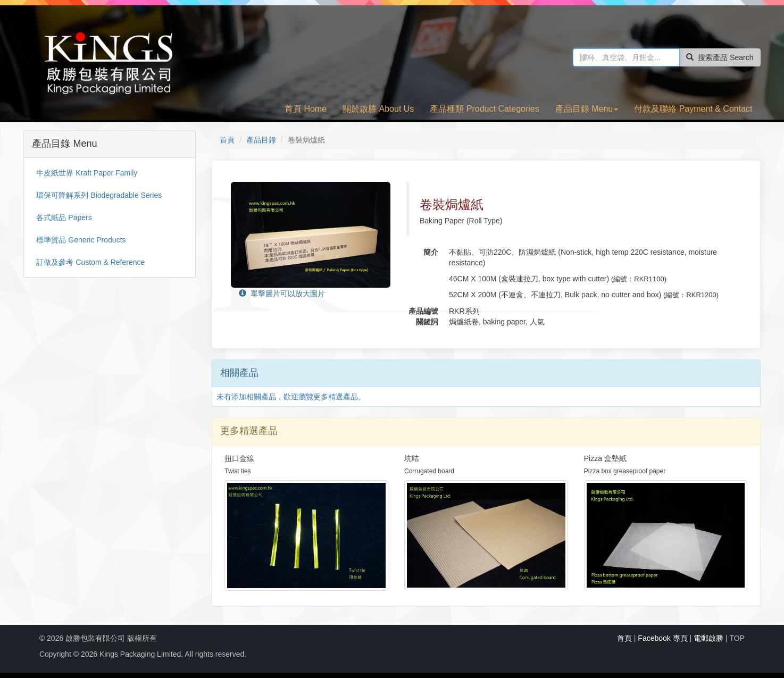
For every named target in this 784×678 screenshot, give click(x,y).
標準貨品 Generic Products (81, 240)
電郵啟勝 (708, 638)
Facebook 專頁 (662, 638)
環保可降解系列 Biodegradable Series (99, 195)
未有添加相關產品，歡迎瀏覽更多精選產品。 (291, 397)
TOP (737, 638)
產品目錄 (261, 140)
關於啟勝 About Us (378, 109)
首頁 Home (306, 109)
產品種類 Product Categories (484, 109)
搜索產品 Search (720, 57)
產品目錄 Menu (587, 109)
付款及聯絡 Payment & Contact (693, 109)
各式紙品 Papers (64, 217)
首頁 (227, 140)
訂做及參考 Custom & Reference (90, 262)
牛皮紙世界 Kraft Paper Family (87, 173)
